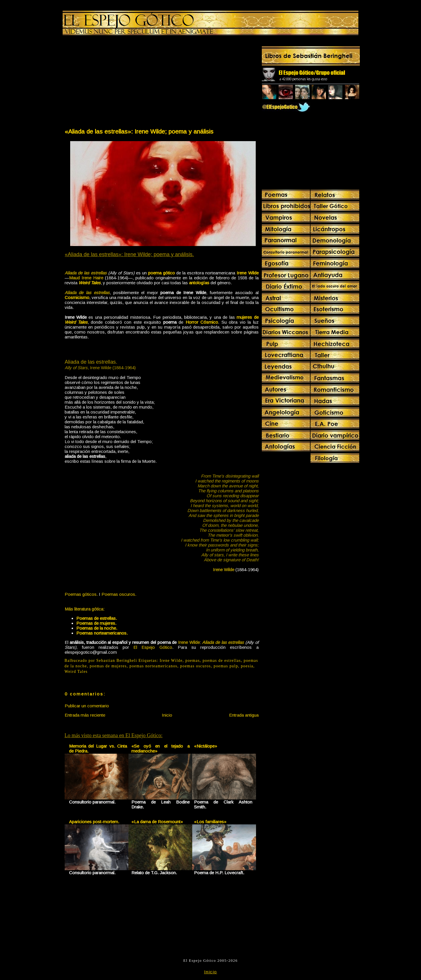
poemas (193, 661)
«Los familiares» (210, 822)
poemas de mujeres (108, 666)
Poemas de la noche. (97, 628)
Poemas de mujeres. (96, 623)
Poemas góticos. (81, 594)
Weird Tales (76, 672)
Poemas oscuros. (119, 594)
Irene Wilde (171, 661)
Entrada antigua (244, 715)
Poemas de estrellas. (97, 618)
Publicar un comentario (87, 706)
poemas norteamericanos (154, 666)
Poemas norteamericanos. (102, 633)
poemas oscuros (195, 666)
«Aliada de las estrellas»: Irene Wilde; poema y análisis (139, 131)
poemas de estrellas (222, 661)
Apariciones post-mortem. (94, 822)
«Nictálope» (206, 746)
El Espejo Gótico (153, 647)
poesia (247, 666)
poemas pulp (226, 666)
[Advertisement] (113, 83)
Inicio (167, 715)
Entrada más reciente (85, 715)
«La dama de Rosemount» (157, 822)
